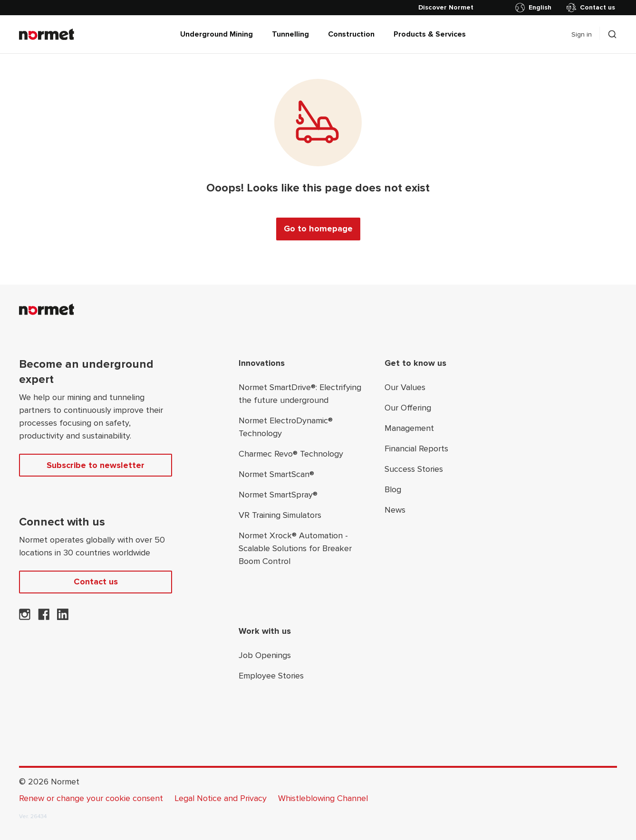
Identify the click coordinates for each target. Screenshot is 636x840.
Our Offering (408, 408)
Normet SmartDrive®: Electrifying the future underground (300, 394)
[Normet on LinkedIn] (63, 617)
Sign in (582, 34)
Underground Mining (217, 34)
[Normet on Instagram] (25, 617)
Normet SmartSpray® (278, 495)
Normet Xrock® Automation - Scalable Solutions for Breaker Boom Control (295, 548)
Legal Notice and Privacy (221, 798)
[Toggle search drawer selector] (612, 34)
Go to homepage (318, 229)
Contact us (591, 8)
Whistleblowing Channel (323, 798)
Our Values (405, 387)
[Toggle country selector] (535, 8)
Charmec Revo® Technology (291, 454)
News (395, 510)
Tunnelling (290, 34)
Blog (393, 489)
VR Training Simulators (280, 515)
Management (409, 428)
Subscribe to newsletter (96, 465)
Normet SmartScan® (276, 474)
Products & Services (430, 34)
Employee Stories (271, 676)
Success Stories (414, 469)
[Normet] (47, 34)
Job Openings (265, 655)
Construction (351, 34)
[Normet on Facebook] (44, 617)
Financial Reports (416, 449)
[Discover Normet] (446, 8)
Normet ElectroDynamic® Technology (286, 427)
